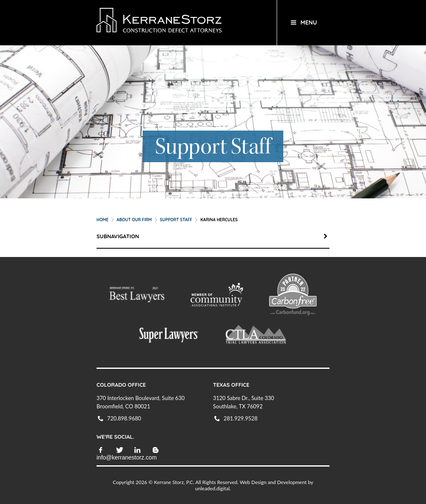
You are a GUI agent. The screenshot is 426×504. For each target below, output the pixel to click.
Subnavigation (213, 236)
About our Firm (134, 220)
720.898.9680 (124, 418)
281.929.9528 (241, 418)
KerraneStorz (181, 23)
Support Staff (176, 220)
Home (103, 220)
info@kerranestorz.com (127, 457)
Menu (309, 22)
